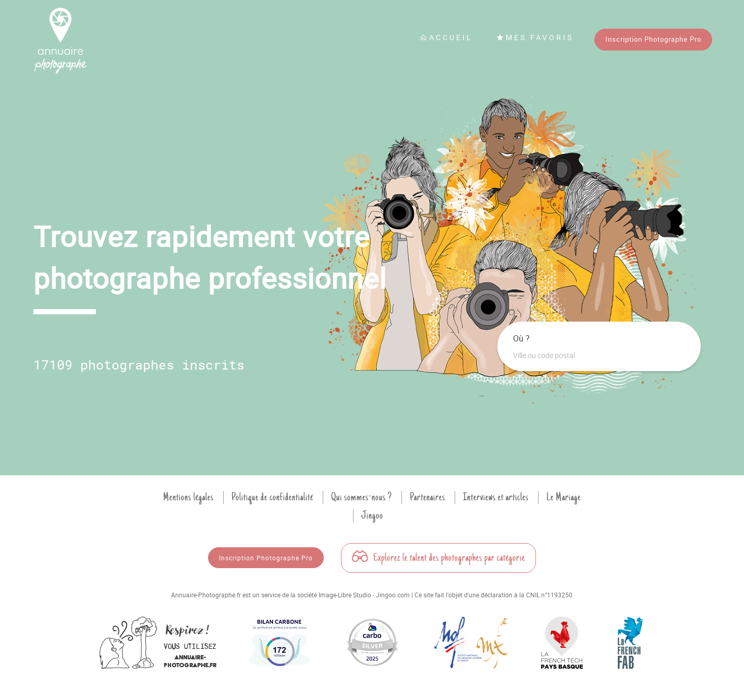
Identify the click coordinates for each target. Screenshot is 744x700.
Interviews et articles (496, 497)
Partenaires (428, 497)
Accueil (446, 37)
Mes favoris (535, 37)
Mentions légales (188, 497)
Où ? (521, 338)
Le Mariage (564, 497)
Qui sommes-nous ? (362, 497)
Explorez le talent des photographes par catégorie (438, 558)
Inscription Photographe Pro (653, 39)
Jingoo (372, 515)
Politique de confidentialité (272, 497)
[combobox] (599, 355)
